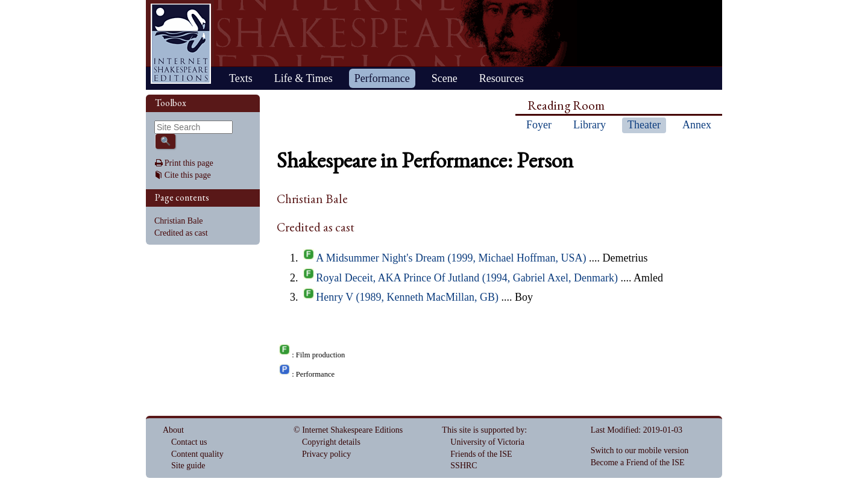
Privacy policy (326, 454)
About (173, 430)
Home (181, 44)
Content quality (197, 454)
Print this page (189, 163)
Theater (644, 125)
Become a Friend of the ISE (638, 463)
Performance (382, 78)
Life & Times (303, 78)
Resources (502, 78)
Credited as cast (181, 233)
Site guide (188, 466)
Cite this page (188, 175)
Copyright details (331, 442)
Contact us (189, 442)
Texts (241, 78)
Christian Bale (179, 221)
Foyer (539, 125)
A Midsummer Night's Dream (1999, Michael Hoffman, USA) (451, 258)
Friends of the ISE (481, 454)
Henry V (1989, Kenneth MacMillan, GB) (407, 297)
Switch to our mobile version (640, 450)
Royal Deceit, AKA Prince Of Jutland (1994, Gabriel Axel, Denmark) (467, 278)
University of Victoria (487, 442)
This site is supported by (483, 430)
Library (590, 125)
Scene (445, 78)
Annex (697, 125)
